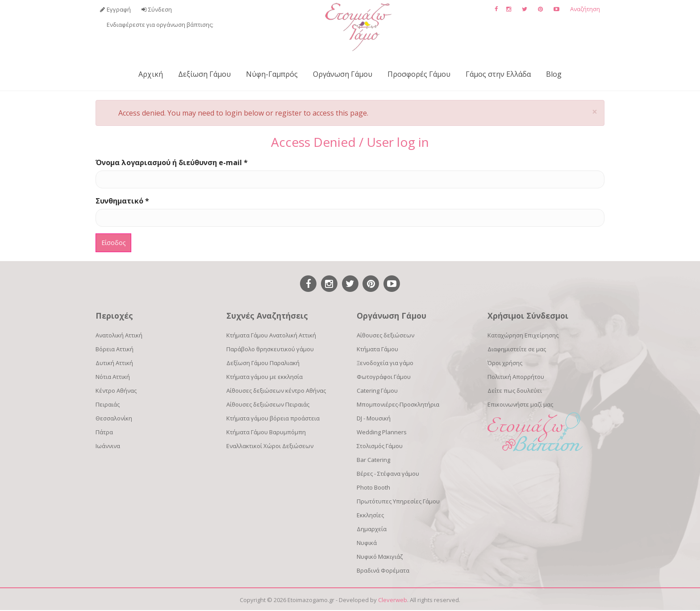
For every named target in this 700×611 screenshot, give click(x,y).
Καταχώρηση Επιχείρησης (523, 335)
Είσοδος (113, 243)
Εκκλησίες (370, 515)
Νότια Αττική (113, 377)
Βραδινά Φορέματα (383, 570)
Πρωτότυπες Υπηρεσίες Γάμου (398, 501)
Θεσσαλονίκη (114, 418)
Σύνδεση (160, 9)
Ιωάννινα (108, 446)
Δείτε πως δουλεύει (515, 391)
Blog (554, 74)
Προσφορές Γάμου (419, 74)
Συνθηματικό (122, 201)
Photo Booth (373, 487)
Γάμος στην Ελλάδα (498, 74)
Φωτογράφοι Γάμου (384, 377)
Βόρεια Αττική (115, 349)
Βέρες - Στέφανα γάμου (388, 474)
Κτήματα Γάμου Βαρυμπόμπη (266, 432)
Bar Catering (373, 460)
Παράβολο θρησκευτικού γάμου (270, 349)
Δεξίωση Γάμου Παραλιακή (263, 363)
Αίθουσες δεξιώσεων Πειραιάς (268, 404)
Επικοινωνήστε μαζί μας (520, 404)
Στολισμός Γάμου (380, 446)
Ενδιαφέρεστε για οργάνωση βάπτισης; (160, 25)
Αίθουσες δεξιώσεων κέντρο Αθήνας (276, 391)
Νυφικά (367, 543)
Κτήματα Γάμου (377, 349)
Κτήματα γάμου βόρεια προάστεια (273, 418)
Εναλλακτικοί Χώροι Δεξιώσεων (270, 446)
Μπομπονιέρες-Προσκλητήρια (398, 404)
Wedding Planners (382, 432)
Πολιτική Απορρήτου (516, 377)
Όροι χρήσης (505, 363)
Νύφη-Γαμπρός (272, 74)
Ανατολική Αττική (119, 335)
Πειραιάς (108, 404)
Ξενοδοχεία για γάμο (385, 363)
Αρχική (151, 74)
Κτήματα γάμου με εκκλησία (265, 377)
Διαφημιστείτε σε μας (517, 349)
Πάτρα (104, 432)
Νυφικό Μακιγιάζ (380, 557)
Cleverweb (393, 600)
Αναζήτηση (585, 9)
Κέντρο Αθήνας (116, 391)
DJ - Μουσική (374, 418)
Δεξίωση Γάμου (204, 74)
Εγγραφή (119, 9)
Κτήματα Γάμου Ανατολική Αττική (271, 335)
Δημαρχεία (372, 529)
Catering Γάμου (377, 391)
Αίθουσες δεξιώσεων (385, 335)
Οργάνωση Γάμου (343, 74)
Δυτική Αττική (114, 363)
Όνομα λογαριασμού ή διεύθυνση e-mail (172, 162)
